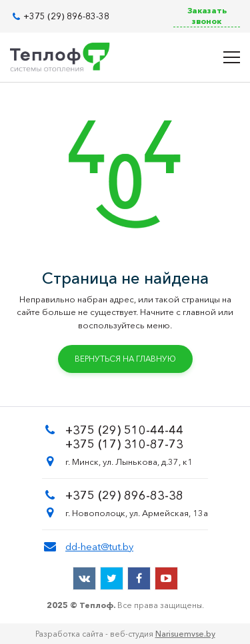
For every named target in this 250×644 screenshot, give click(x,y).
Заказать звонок (207, 16)
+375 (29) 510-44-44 (124, 430)
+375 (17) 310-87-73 (124, 444)
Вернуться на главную (125, 359)
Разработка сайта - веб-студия (125, 634)
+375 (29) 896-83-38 (66, 16)
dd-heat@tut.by (99, 546)
